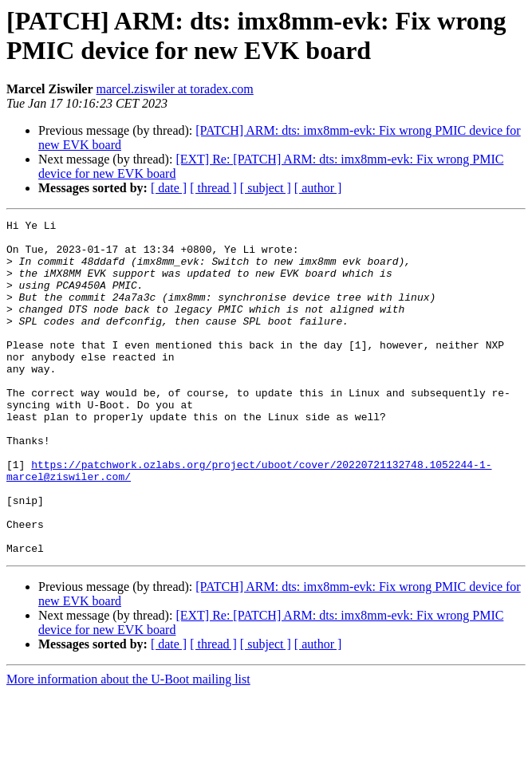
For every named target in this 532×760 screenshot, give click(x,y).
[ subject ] (266, 188)
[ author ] (318, 188)
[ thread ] (213, 188)
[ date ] (169, 188)
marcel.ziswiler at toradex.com (175, 89)
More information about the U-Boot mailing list (128, 746)
